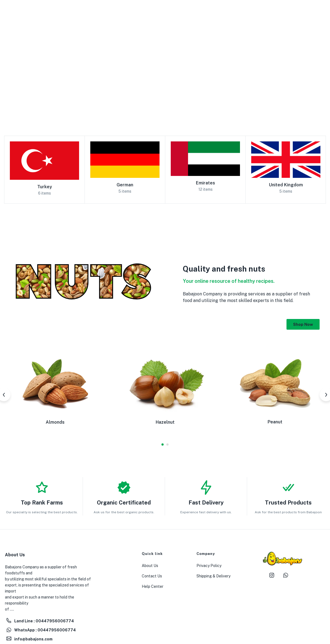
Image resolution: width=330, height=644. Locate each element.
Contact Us (152, 576)
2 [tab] (167, 444)
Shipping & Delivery (213, 576)
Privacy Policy (209, 566)
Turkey (45, 187)
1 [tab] (163, 444)
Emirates (205, 183)
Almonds (55, 422)
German (125, 185)
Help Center (153, 586)
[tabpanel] (55, 391)
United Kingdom (286, 185)
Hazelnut (165, 422)
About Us (150, 566)
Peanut (275, 422)
